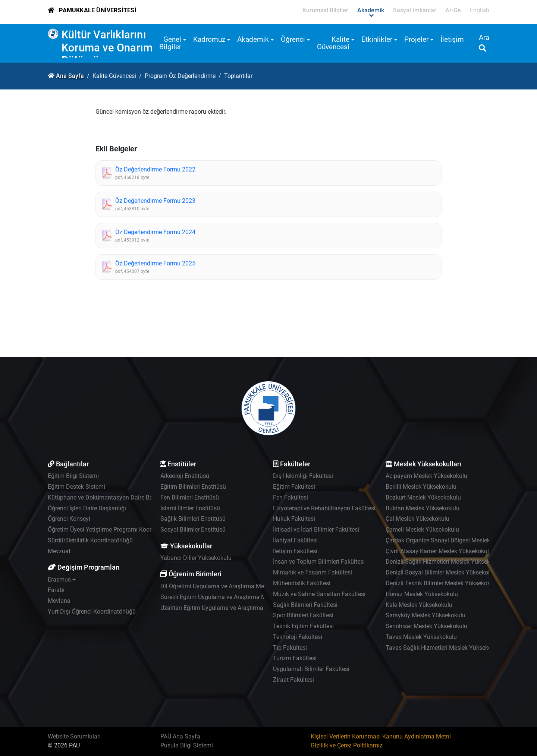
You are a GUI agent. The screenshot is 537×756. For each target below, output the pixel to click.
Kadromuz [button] (209, 39)
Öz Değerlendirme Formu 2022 (155, 169)
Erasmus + (62, 579)
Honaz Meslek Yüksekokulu (422, 594)
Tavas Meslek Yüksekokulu (421, 637)
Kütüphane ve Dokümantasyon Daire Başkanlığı (111, 497)
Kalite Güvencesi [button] (333, 43)
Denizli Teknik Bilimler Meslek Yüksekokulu (442, 583)
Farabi (56, 590)
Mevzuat (59, 551)
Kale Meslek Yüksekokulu (419, 605)
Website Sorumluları (74, 736)
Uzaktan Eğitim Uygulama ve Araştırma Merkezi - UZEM (233, 608)
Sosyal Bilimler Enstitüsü (193, 530)
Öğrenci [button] (293, 39)
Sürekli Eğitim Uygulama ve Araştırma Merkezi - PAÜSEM (235, 597)
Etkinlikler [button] (377, 39)
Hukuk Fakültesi (294, 519)
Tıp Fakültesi (290, 648)
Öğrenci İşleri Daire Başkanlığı (87, 508)
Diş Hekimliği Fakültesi (303, 476)
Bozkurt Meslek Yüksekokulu (423, 497)
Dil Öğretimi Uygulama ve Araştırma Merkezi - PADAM (231, 586)
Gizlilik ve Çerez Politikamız (347, 745)
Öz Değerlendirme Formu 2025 (155, 263)
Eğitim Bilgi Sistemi (73, 476)
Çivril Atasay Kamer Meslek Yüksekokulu (439, 551)
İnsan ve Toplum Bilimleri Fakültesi (319, 562)
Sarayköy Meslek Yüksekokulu (425, 615)
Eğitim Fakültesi (294, 487)
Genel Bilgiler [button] (170, 43)
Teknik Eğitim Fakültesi (303, 626)
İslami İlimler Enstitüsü (190, 508)
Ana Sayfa (70, 76)
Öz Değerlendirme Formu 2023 (155, 201)
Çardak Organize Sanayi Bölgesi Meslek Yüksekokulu (455, 540)
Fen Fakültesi (291, 497)
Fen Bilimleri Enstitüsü (190, 497)
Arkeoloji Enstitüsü (185, 476)
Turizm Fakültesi (295, 658)
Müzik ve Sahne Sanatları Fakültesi (319, 594)
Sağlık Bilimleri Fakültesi (305, 605)
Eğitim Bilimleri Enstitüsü (193, 487)
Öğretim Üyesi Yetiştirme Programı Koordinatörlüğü (115, 530)
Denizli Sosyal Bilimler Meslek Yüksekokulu (442, 572)
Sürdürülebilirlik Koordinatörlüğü (90, 540)
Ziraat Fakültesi (293, 680)
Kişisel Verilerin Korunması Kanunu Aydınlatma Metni (381, 736)
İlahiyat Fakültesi (295, 540)
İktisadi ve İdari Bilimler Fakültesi (316, 530)
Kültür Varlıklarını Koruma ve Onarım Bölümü (107, 48)
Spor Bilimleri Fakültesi (303, 615)
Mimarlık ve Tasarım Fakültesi (313, 572)
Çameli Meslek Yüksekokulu (422, 530)
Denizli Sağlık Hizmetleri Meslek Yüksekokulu (445, 562)
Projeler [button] (416, 39)
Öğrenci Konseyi (69, 519)
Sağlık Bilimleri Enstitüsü (193, 519)
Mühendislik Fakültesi (302, 583)
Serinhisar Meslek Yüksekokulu (426, 626)
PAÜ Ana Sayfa (180, 736)
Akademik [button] (253, 39)
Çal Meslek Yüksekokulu (417, 519)
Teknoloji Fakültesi (298, 637)
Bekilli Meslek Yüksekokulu (421, 487)
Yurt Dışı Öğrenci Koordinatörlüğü (92, 612)
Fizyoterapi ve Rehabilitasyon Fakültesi (324, 508)
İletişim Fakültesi (295, 551)
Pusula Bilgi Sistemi (187, 745)
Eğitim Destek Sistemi (76, 487)
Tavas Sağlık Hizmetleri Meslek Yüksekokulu (444, 648)
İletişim (452, 39)
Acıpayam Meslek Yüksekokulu (426, 476)
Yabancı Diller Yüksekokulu (196, 558)
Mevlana (59, 601)
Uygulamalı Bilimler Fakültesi (311, 669)
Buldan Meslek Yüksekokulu (423, 508)
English (480, 10)
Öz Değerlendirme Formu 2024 (155, 232)
